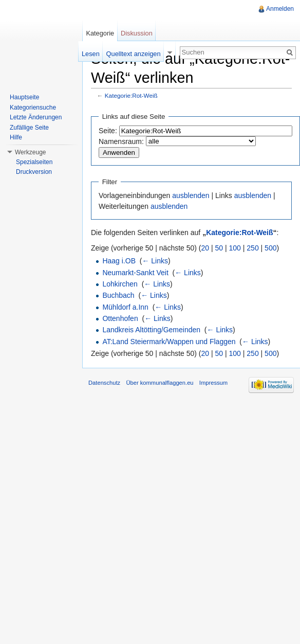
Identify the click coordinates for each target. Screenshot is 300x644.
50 (219, 248)
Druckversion (34, 172)
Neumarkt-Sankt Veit (135, 273)
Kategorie (100, 33)
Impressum (213, 383)
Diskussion (137, 33)
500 (270, 248)
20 (205, 248)
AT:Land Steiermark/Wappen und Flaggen (169, 342)
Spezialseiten (34, 162)
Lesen (91, 54)
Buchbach (118, 295)
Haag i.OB (119, 261)
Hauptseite (24, 97)
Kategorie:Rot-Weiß (131, 95)
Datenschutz (104, 383)
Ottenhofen (120, 318)
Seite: (108, 131)
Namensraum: (121, 141)
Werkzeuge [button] (30, 152)
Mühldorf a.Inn (125, 307)
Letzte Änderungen (36, 117)
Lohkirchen (120, 284)
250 (252, 248)
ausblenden (191, 195)
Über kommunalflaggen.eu (160, 383)
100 (235, 248)
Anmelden (280, 9)
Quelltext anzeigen (134, 54)
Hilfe (16, 137)
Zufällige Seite (29, 128)
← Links (155, 261)
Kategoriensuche (33, 108)
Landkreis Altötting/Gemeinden (151, 330)
